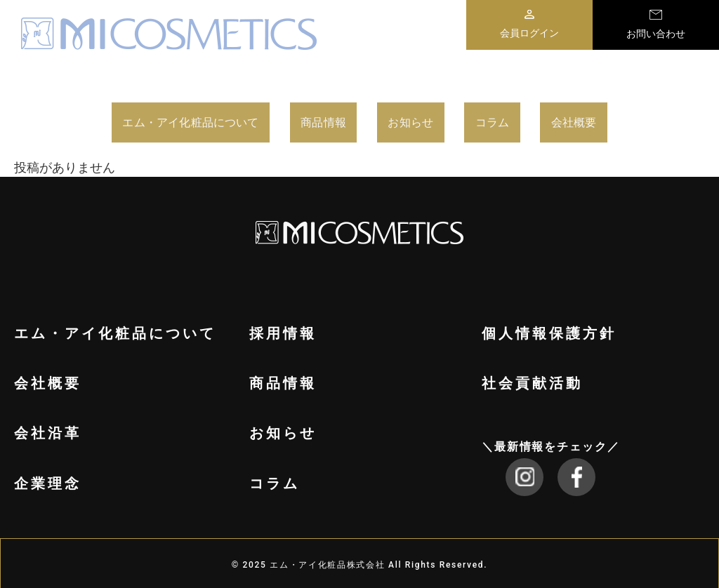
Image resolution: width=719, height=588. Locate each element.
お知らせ (452, 120)
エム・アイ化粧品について (166, 120)
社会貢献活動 (532, 379)
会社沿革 (48, 429)
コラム (545, 120)
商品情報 (350, 120)
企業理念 (48, 479)
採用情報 (283, 329)
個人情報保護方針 (549, 329)
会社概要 (637, 120)
